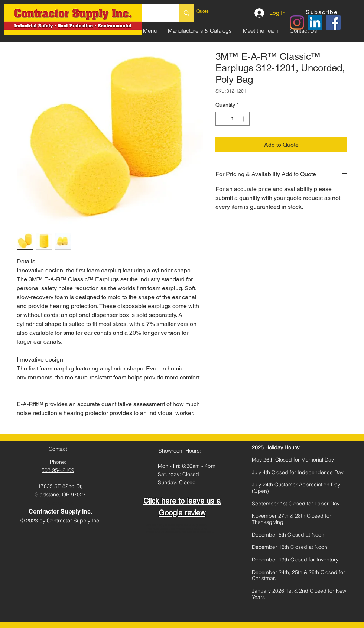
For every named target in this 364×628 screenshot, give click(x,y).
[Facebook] (333, 22)
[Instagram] (297, 22)
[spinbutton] (233, 119)
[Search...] (186, 13)
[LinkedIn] (315, 22)
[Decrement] (221, 119)
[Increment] (244, 119)
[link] (213, 11)
